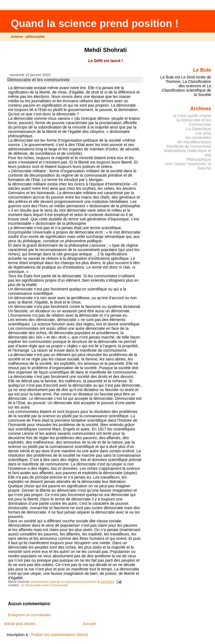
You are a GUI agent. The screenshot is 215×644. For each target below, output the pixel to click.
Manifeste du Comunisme (189, 146)
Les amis (203, 133)
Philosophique (199, 159)
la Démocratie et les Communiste (44, 585)
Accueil (89, 624)
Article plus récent (19, 624)
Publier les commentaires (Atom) (60, 635)
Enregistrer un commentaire (29, 615)
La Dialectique (199, 129)
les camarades (198, 138)
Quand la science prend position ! (95, 23)
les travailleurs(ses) (194, 142)
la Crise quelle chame (192, 116)
